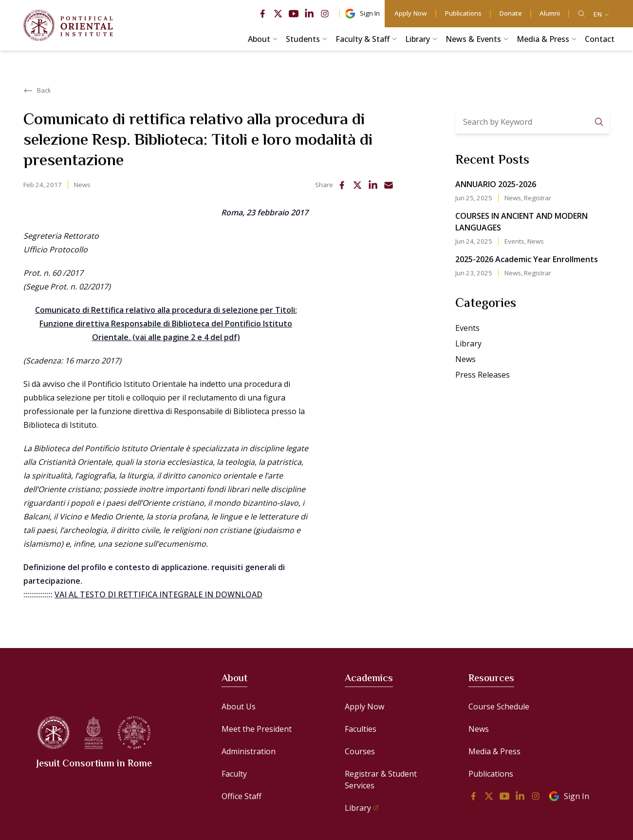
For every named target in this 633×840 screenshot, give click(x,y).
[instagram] (325, 14)
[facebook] (262, 14)
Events (514, 241)
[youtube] (294, 14)
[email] (389, 185)
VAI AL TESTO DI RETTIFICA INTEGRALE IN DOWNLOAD (158, 594)
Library (468, 344)
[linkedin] (309, 14)
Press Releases (483, 375)
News (82, 185)
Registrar (538, 198)
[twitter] (278, 14)
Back (37, 91)
